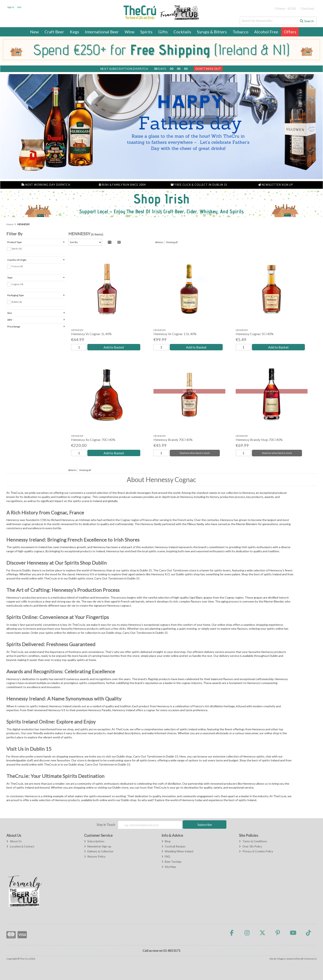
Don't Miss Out (208, 69)
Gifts (163, 32)
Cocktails (182, 32)
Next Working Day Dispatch (46, 185)
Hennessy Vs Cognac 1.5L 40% (175, 334)
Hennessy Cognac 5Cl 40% (255, 334)
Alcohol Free (266, 32)
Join (19, 7)
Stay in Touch (106, 824)
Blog (166, 841)
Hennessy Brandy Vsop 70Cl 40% (259, 440)
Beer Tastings (171, 862)
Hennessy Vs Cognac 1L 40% (91, 334)
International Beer (102, 32)
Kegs (74, 32)
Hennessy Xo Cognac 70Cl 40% (93, 440)
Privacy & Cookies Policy (256, 851)
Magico (281, 959)
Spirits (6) (17, 249)
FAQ (166, 856)
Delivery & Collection (99, 851)
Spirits (146, 32)
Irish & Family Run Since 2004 (122, 185)
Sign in (11, 7)
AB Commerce (308, 959)
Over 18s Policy (250, 846)
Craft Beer (54, 32)
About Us (14, 841)
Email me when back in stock (195, 453)
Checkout (307, 8)
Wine (130, 32)
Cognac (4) (17, 284)
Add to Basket (114, 347)
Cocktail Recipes (173, 846)
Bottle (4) (17, 302)
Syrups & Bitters (212, 32)
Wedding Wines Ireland (177, 851)
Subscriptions (94, 841)
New (34, 32)
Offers (290, 32)
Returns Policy (95, 856)
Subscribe (205, 824)
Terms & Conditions (253, 841)
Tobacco (240, 32)
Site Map (169, 867)
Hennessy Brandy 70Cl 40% (173, 440)
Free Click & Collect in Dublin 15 (199, 185)
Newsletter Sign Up (276, 185)
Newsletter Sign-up (98, 846)
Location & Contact (20, 846)
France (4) (17, 266)
